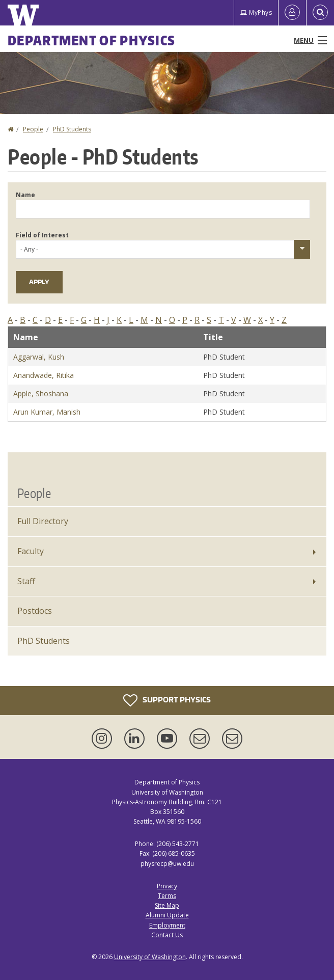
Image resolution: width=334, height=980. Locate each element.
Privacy (167, 886)
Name (25, 195)
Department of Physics (91, 40)
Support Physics (167, 700)
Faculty (31, 551)
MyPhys (256, 12)
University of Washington (150, 957)
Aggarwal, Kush (39, 357)
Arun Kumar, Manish (47, 412)
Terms (167, 896)
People (33, 129)
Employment (167, 925)
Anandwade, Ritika (44, 375)
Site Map (167, 905)
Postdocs (35, 611)
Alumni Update (167, 915)
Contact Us (167, 935)
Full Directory (43, 521)
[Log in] (292, 13)
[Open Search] (320, 13)
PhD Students (72, 129)
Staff (26, 581)
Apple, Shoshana (41, 393)
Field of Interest (42, 235)
